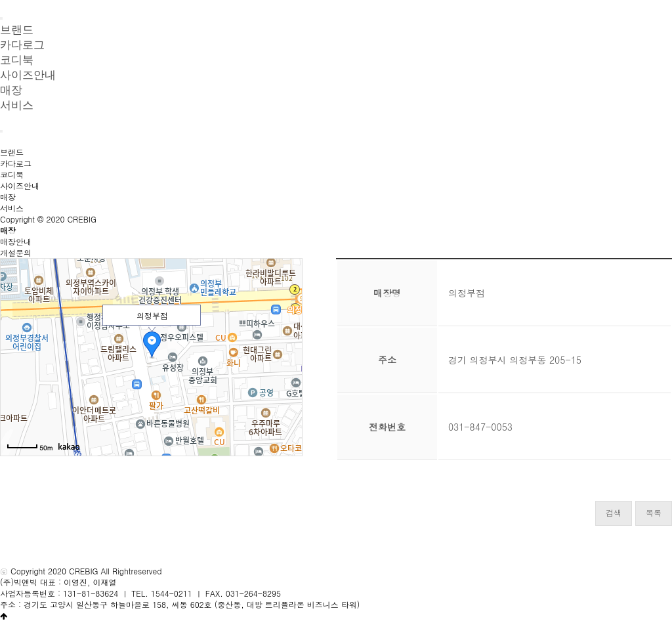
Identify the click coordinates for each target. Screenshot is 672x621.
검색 (614, 512)
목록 (654, 512)
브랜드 (12, 152)
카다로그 (16, 163)
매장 (8, 197)
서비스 (17, 105)
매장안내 (16, 241)
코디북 (12, 174)
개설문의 (16, 252)
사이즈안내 (28, 75)
